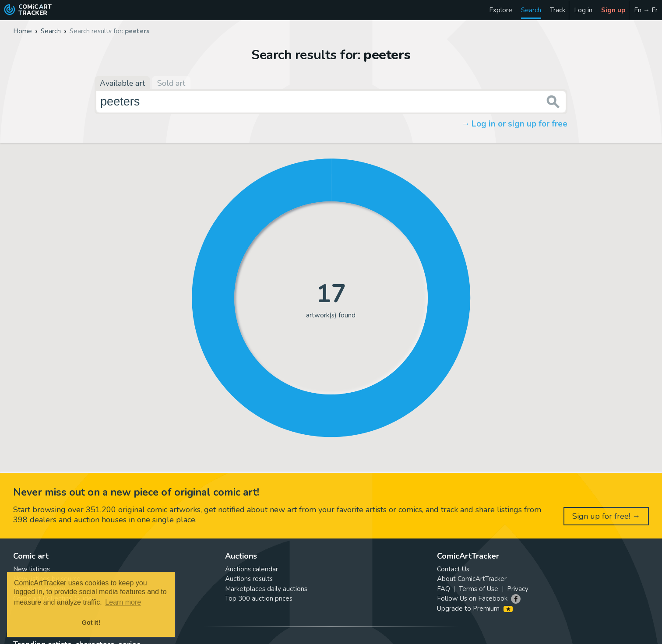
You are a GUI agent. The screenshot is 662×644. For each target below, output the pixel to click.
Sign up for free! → (606, 516)
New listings (32, 569)
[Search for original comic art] (331, 102)
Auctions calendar (252, 569)
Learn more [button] (123, 602)
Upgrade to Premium (475, 609)
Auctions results (249, 579)
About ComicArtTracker (472, 579)
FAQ (444, 589)
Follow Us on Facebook (472, 598)
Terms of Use (479, 589)
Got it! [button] (91, 623)
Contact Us (453, 569)
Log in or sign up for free (519, 124)
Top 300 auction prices (259, 598)
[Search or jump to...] (553, 102)
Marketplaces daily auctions (266, 589)
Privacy (518, 589)
